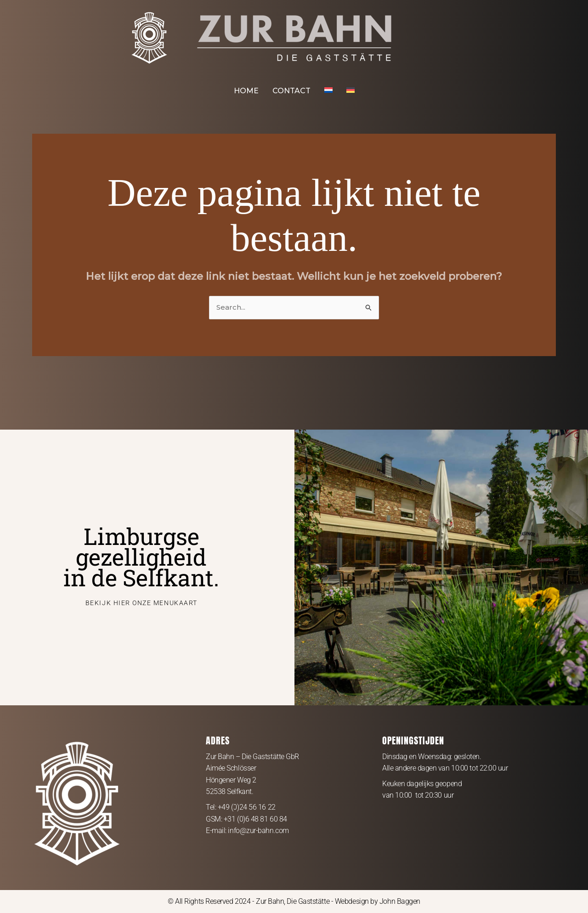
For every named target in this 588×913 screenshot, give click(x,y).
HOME (246, 91)
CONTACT (291, 91)
